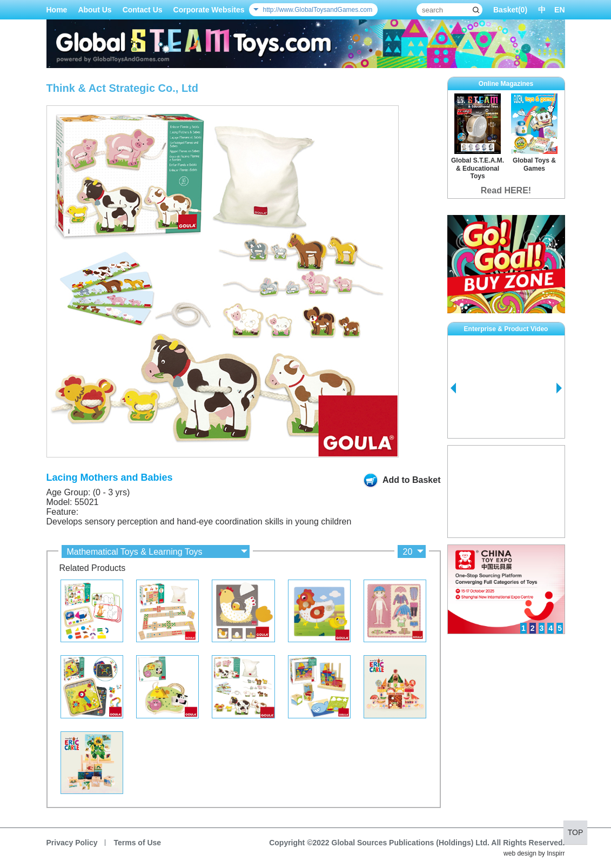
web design (520, 853)
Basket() (510, 10)
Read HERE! (506, 190)
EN (559, 10)
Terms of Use (137, 843)
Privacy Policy (72, 843)
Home (57, 10)
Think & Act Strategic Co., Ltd (123, 88)
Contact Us (143, 10)
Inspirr (556, 853)
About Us (95, 10)
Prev (453, 388)
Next (559, 388)
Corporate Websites (209, 10)
